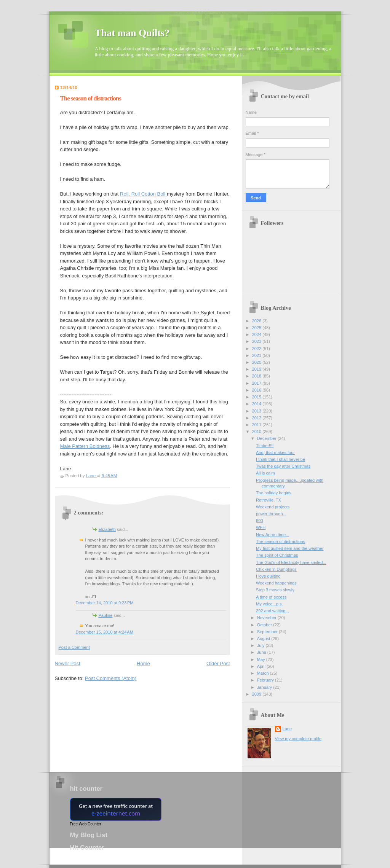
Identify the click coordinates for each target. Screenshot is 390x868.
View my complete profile (298, 739)
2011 (257, 425)
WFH (261, 527)
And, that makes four (275, 452)
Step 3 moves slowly (275, 590)
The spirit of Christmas (277, 555)
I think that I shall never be (281, 459)
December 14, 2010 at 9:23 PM (105, 603)
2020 (257, 362)
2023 (257, 341)
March (264, 673)
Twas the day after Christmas (283, 466)
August (264, 639)
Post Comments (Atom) (111, 678)
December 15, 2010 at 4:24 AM (105, 632)
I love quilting (268, 576)
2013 (257, 411)
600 (259, 521)
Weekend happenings (276, 583)
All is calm (265, 473)
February (266, 680)
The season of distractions (281, 542)
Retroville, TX (269, 500)
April (262, 666)
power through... (271, 514)
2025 (257, 328)
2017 (257, 383)
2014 (257, 404)
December (267, 438)
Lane (287, 729)
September (268, 632)
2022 (257, 349)
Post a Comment (74, 647)
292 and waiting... (273, 611)
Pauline (106, 615)
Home (143, 663)
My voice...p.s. (269, 604)
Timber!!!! (265, 446)
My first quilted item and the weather (290, 548)
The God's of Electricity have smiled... (291, 562)
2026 (257, 321)
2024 (257, 334)
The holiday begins (274, 493)
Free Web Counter (86, 824)
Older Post (218, 663)
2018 (257, 376)
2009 (257, 694)
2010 (257, 432)
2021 (257, 355)
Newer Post (68, 663)
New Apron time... (273, 535)
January (265, 687)
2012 (257, 418)
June (262, 652)
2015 (257, 397)
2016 (257, 390)
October (265, 625)
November (267, 618)
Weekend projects (273, 507)
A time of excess (271, 597)
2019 (257, 369)
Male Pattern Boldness (85, 446)
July (261, 645)
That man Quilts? (132, 33)
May (262, 659)
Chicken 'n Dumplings (276, 569)
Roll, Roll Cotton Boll (143, 194)
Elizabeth (107, 529)
